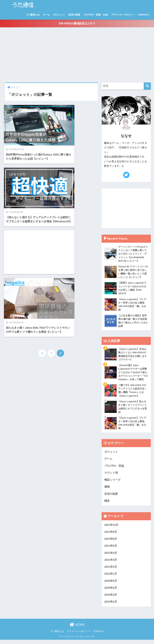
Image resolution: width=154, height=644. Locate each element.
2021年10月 (111, 528)
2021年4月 (111, 557)
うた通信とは (33, 15)
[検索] (147, 87)
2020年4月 (111, 592)
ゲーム (46, 15)
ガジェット (59, 15)
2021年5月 (111, 549)
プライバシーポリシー (123, 15)
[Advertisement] (77, 55)
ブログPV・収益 (114, 469)
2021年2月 (111, 571)
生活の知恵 (74, 15)
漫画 (107, 490)
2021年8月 (111, 542)
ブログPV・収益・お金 (96, 15)
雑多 (107, 504)
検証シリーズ (112, 483)
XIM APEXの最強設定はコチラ (77, 24)
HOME (77, 629)
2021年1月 (111, 578)
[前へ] (42, 229)
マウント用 (111, 476)
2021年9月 (111, 535)
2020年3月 (111, 599)
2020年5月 (111, 585)
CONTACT (144, 15)
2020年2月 (111, 606)
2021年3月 (111, 563)
